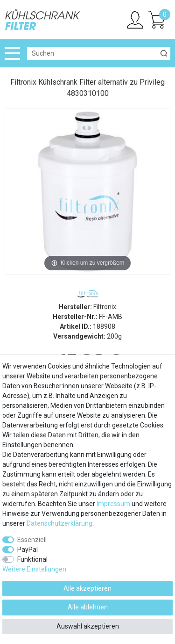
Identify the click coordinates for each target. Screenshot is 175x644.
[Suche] (164, 53)
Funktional (32, 559)
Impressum (113, 504)
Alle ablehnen (88, 607)
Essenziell (32, 540)
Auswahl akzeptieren (88, 626)
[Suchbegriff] (92, 53)
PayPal (28, 550)
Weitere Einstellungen (34, 569)
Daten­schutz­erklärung (59, 523)
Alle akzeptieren (87, 588)
